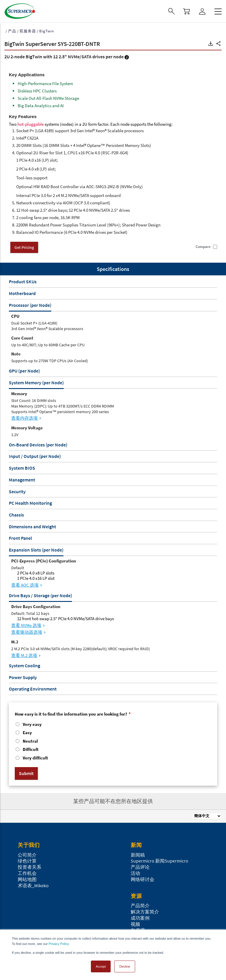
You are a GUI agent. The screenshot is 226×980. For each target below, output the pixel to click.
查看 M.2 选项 (24, 655)
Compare (203, 247)
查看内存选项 (24, 418)
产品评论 (140, 867)
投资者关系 (30, 867)
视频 (135, 924)
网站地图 (27, 879)
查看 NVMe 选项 (26, 625)
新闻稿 (138, 855)
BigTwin (47, 31)
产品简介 (140, 905)
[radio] (113, 725)
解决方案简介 (145, 912)
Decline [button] (125, 966)
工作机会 (27, 873)
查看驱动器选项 (27, 632)
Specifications (113, 269)
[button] (211, 44)
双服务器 (28, 31)
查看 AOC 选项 (25, 585)
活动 (135, 873)
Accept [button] (101, 966)
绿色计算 (27, 861)
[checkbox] (113, 742)
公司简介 (27, 855)
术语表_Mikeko (33, 885)
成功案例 (140, 918)
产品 (12, 31)
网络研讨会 (143, 879)
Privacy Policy (59, 944)
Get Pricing (24, 247)
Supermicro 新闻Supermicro (159, 861)
